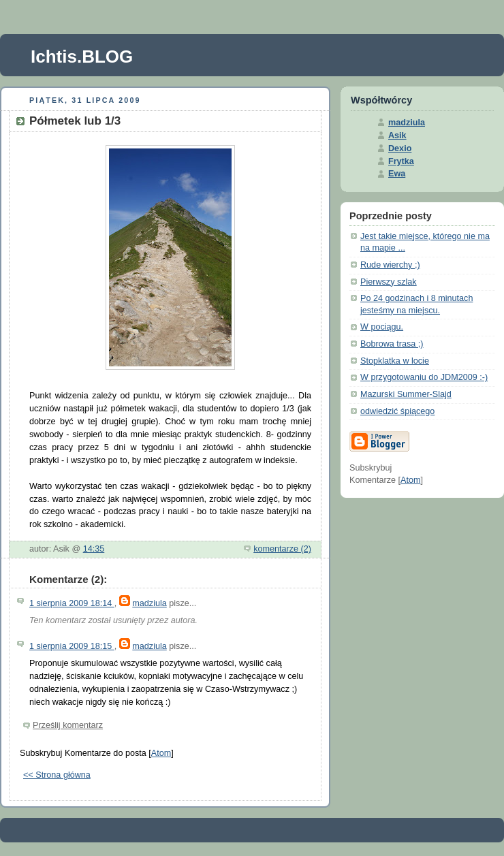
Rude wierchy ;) (390, 265)
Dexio (400, 148)
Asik (397, 136)
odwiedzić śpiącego (397, 411)
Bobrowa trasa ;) (392, 344)
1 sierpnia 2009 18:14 (72, 603)
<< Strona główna (57, 775)
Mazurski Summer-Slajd (406, 394)
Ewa (397, 174)
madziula (149, 603)
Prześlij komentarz (68, 725)
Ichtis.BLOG (82, 57)
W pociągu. (382, 327)
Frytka (401, 161)
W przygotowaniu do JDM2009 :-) (424, 377)
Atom (161, 753)
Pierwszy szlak (389, 282)
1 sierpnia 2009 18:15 (72, 646)
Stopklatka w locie (395, 361)
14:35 (94, 549)
